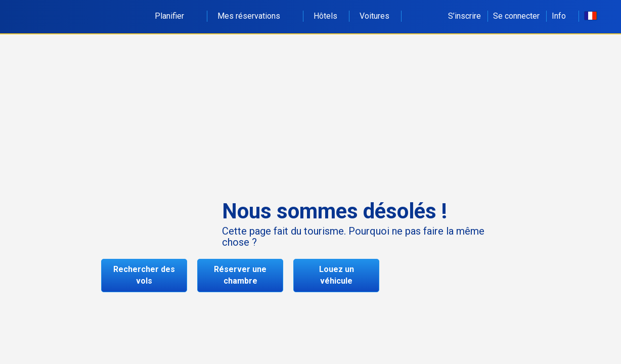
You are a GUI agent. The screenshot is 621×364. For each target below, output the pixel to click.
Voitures (374, 16)
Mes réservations (254, 16)
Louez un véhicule (337, 275)
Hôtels (325, 16)
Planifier (175, 16)
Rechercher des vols (144, 275)
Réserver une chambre (240, 275)
